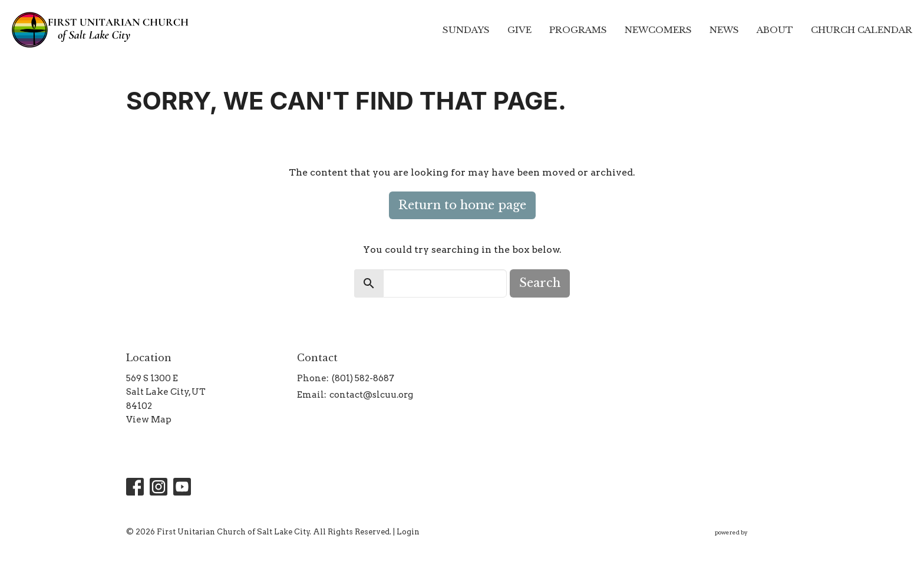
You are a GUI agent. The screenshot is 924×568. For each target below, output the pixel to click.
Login (408, 532)
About (775, 30)
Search (540, 283)
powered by (756, 532)
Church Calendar (862, 30)
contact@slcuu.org (371, 395)
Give (519, 30)
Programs (578, 30)
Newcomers (658, 30)
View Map (149, 420)
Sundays (466, 30)
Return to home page (462, 205)
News (724, 30)
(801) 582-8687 (363, 378)
